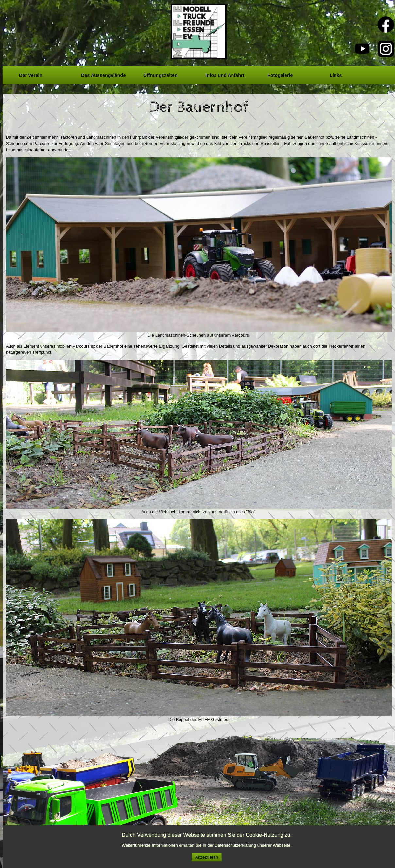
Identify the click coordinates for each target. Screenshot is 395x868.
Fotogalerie (280, 74)
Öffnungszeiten (160, 74)
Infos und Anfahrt (225, 74)
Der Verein (31, 74)
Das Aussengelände (103, 74)
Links (336, 74)
